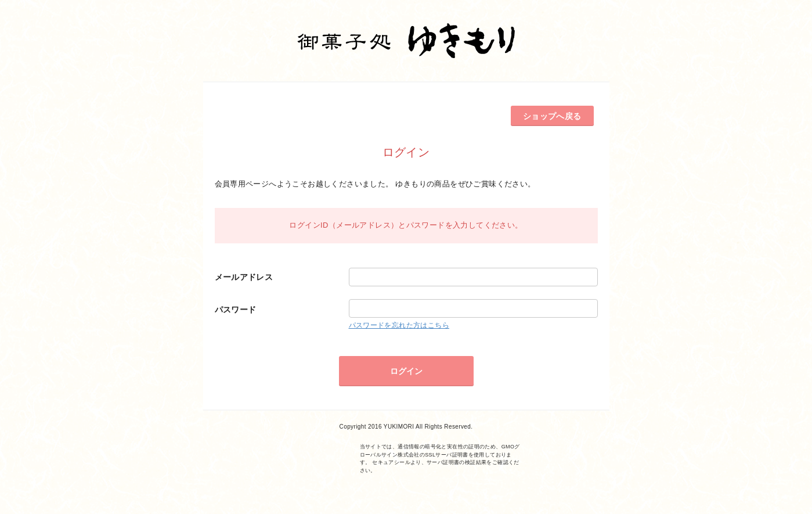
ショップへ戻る (552, 116)
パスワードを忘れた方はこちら (399, 325)
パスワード (236, 310)
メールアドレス (244, 277)
